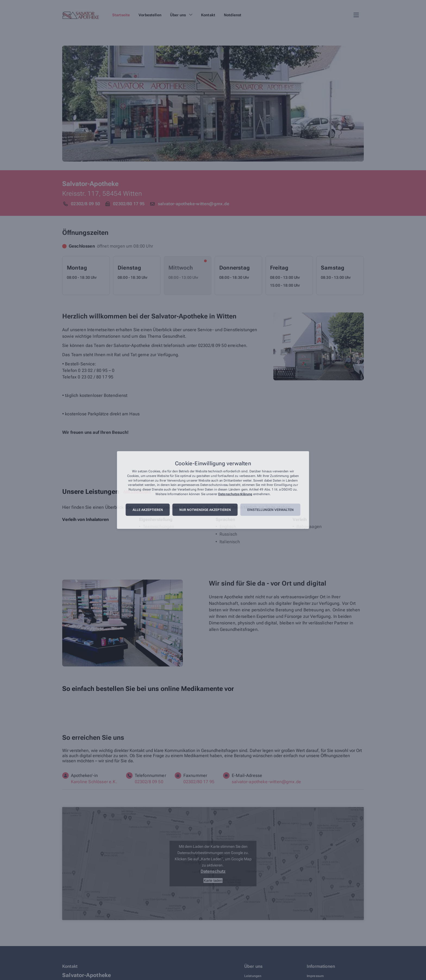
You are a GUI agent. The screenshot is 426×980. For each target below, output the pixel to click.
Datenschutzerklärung (235, 494)
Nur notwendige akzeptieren (205, 510)
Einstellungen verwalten (270, 510)
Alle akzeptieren (148, 510)
